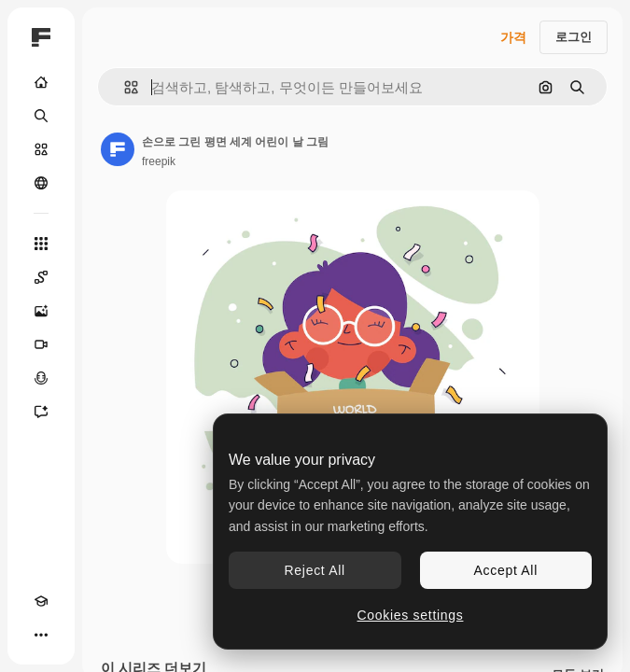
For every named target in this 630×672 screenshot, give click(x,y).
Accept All (506, 570)
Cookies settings (411, 615)
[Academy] (41, 601)
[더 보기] (41, 635)
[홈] (41, 82)
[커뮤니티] (41, 183)
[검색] (41, 116)
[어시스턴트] (41, 412)
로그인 (574, 37)
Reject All (315, 570)
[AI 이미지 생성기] (41, 311)
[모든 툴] (41, 244)
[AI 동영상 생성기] (41, 344)
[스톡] (41, 149)
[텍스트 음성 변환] (41, 378)
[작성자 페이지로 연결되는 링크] (118, 149)
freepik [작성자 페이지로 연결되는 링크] (159, 161)
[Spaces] (41, 277)
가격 (513, 37)
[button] (124, 87)
